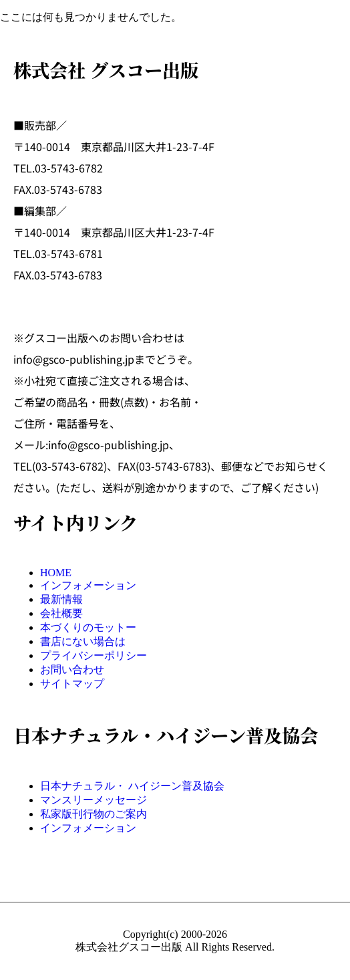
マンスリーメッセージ (94, 800)
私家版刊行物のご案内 (94, 814)
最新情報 (61, 599)
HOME (56, 573)
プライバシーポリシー (94, 655)
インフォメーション (88, 585)
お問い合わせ (72, 669)
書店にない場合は (83, 641)
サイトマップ (72, 684)
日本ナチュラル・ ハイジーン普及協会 (132, 786)
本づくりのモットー (88, 627)
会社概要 (61, 613)
